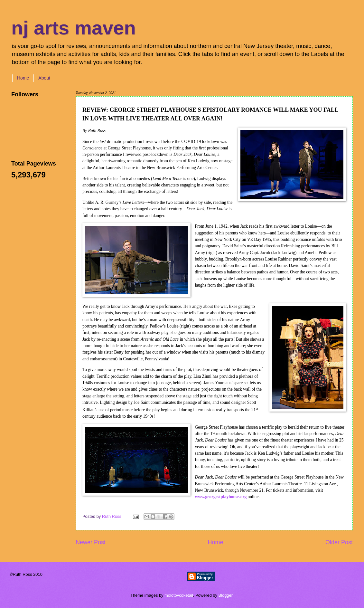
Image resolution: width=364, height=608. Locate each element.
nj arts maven (74, 28)
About (44, 78)
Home (23, 78)
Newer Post (91, 542)
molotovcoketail (179, 595)
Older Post (339, 542)
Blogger (226, 595)
